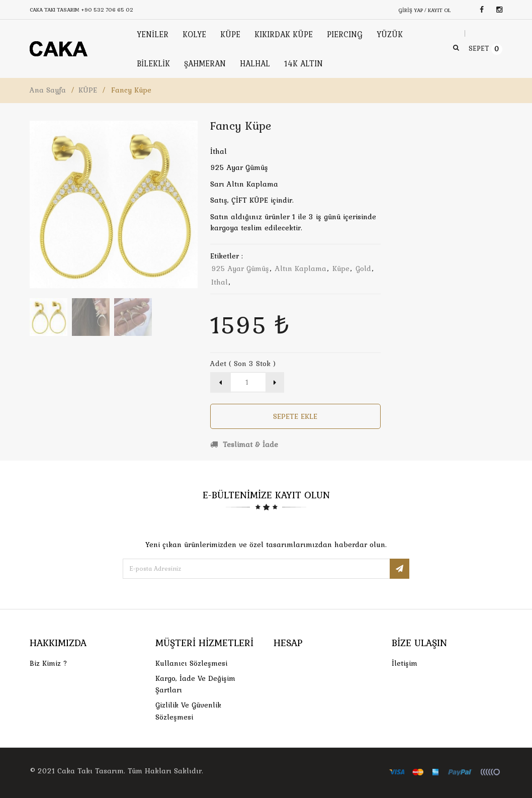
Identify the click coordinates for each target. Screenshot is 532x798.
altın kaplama (301, 269)
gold (363, 269)
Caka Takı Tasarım (91, 771)
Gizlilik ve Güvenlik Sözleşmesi (188, 711)
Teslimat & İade (244, 445)
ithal (219, 282)
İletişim (405, 663)
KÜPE (88, 90)
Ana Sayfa (48, 90)
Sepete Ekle (295, 416)
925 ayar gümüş (240, 269)
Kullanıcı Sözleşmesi (191, 663)
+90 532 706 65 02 (107, 10)
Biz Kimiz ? (49, 663)
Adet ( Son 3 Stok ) (243, 364)
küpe (341, 269)
